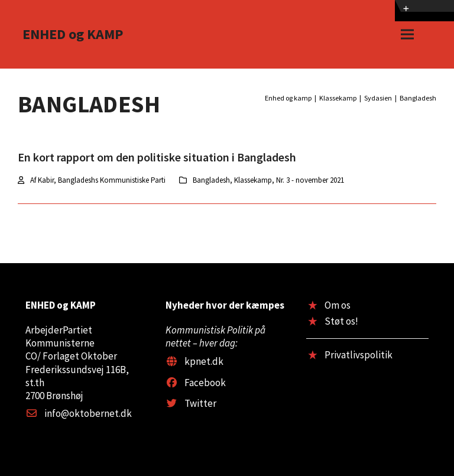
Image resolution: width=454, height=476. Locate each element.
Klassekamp (253, 180)
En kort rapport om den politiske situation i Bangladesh (157, 157)
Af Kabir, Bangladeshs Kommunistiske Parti (98, 180)
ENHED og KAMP (73, 34)
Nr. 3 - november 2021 (310, 180)
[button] (407, 35)
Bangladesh (211, 180)
